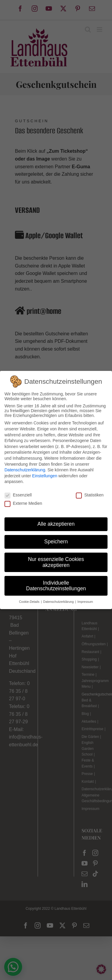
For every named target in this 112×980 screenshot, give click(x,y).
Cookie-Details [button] (30, 602)
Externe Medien (23, 503)
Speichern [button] (56, 542)
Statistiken (90, 495)
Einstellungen (45, 476)
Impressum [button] (85, 602)
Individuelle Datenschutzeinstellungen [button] (56, 586)
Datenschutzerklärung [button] (59, 602)
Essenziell (18, 495)
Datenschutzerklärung (25, 470)
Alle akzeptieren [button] (56, 524)
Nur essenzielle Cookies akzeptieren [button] (56, 562)
